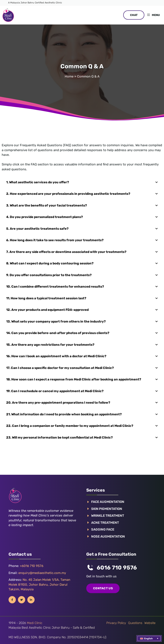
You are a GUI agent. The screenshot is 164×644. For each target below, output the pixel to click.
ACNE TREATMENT (105, 523)
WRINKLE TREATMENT (108, 516)
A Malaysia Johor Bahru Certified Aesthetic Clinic (35, 3)
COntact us (103, 588)
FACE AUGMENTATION (108, 502)
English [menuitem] (148, 639)
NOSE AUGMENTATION (108, 536)
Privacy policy (116, 623)
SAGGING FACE (103, 529)
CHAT (134, 15)
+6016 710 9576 (32, 566)
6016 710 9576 (117, 568)
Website (150, 623)
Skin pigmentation (107, 509)
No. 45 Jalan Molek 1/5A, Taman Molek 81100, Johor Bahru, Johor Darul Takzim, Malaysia (39, 584)
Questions (135, 623)
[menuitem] (149, 638)
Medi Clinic (35, 623)
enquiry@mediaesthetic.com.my (42, 573)
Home (69, 76)
